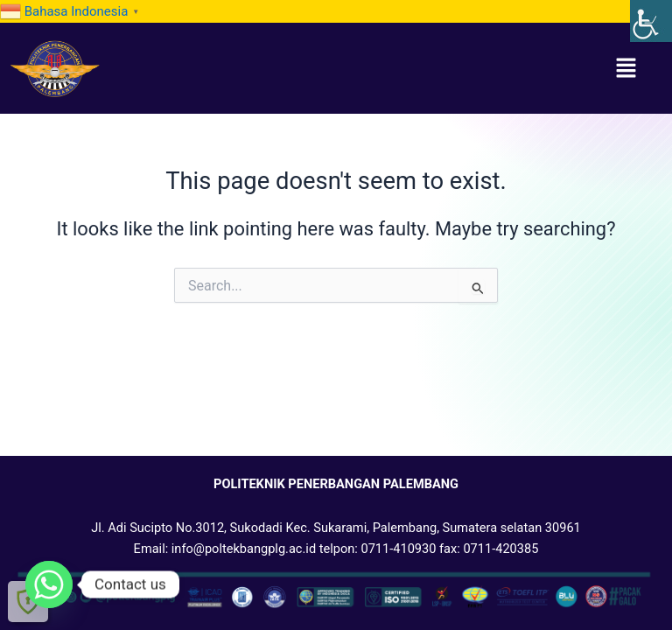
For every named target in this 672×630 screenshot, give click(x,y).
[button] (626, 68)
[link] (651, 21)
